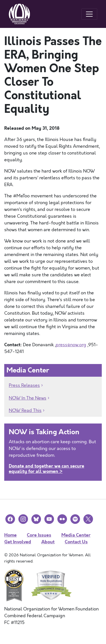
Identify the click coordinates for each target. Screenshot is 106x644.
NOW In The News (28, 398)
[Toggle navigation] (89, 14)
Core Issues (39, 535)
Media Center (76, 535)
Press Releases (24, 385)
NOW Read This (25, 411)
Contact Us (76, 542)
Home (10, 535)
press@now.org (71, 345)
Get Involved (18, 542)
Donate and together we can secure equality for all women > (46, 469)
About (48, 542)
